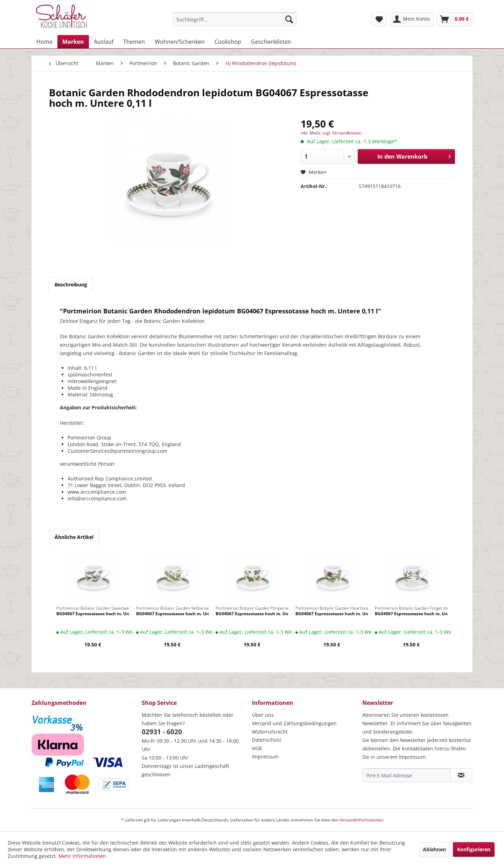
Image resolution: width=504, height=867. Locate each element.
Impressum (265, 757)
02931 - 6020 (162, 732)
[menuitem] (235, 19)
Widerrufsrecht (270, 732)
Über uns (263, 715)
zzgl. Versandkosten (342, 133)
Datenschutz (267, 740)
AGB (257, 748)
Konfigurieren (474, 849)
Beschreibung (71, 285)
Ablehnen (434, 849)
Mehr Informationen (82, 856)
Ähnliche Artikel (74, 537)
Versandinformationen (361, 820)
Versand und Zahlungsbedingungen (294, 723)
